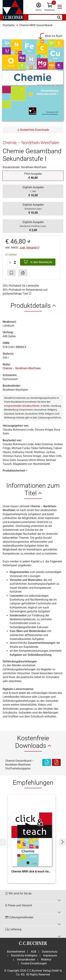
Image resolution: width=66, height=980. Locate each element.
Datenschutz (50, 952)
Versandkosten (26, 960)
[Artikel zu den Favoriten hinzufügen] (11, 273)
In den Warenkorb (38, 262)
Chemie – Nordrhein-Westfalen (22, 368)
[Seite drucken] (23, 273)
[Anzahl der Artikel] (12, 262)
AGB (34, 952)
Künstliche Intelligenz (24, 955)
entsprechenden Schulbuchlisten (22, 406)
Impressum (50, 955)
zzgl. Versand (28, 248)
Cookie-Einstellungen (34, 963)
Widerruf (46, 960)
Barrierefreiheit (16, 952)
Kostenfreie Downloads (33, 130)
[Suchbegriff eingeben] (45, 17)
